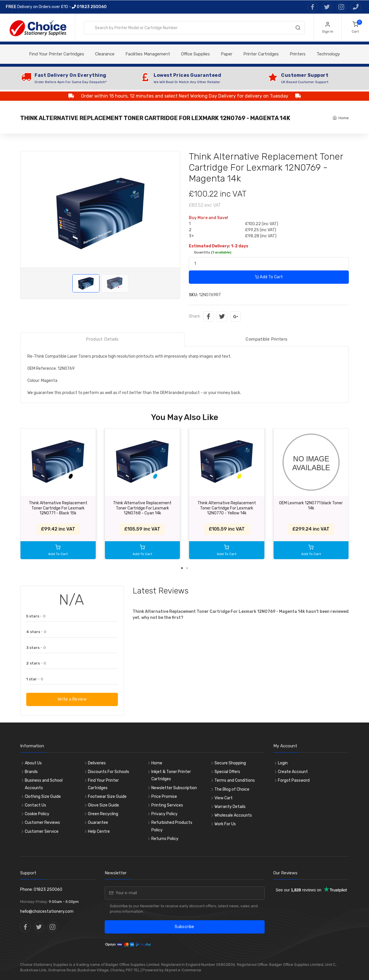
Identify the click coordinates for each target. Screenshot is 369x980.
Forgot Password (294, 780)
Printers (298, 54)
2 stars (36, 663)
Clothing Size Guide (43, 797)
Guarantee (98, 823)
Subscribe (184, 927)
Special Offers (227, 772)
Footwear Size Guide (107, 797)
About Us (33, 763)
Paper (227, 54)
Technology (328, 54)
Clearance (105, 54)
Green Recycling (103, 814)
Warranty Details (230, 807)
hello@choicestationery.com (47, 911)
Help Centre (99, 831)
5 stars (36, 616)
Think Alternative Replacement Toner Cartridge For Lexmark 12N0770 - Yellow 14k (227, 508)
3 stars (36, 648)
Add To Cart (269, 277)
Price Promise (164, 797)
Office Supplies (195, 54)
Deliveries (97, 763)
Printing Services (167, 805)
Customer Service (42, 831)
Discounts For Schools (109, 772)
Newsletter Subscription (174, 788)
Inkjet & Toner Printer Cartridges (171, 775)
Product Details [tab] (102, 339)
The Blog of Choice (232, 789)
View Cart (224, 798)
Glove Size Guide (103, 805)
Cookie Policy (37, 814)
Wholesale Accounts (233, 815)
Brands (31, 772)
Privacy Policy (164, 814)
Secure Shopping (230, 763)
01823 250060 (89, 7)
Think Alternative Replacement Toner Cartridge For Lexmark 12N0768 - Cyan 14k (142, 508)
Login (283, 763)
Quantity (213, 252)
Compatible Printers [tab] (267, 339)
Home (344, 118)
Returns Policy (165, 839)
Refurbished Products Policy (172, 826)
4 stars (36, 632)
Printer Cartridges (261, 54)
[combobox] (194, 28)
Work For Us (225, 824)
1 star (35, 679)
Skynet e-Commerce (183, 970)
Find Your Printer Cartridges (57, 54)
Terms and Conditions (235, 780)
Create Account (293, 772)
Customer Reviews (42, 823)
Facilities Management (148, 54)
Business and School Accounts (44, 784)
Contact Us (35, 805)
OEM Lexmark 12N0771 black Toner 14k (311, 506)
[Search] (298, 29)
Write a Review (72, 699)
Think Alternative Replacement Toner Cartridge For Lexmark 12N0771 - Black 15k (58, 508)
